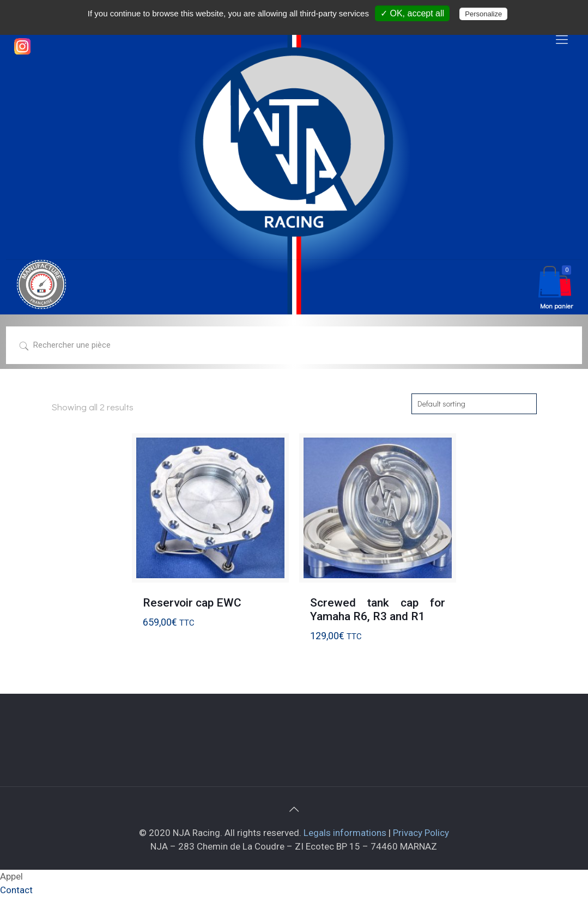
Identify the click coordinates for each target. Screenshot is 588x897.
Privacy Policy (421, 833)
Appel (11, 876)
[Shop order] (474, 404)
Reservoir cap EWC (192, 603)
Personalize (483, 14)
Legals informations (345, 833)
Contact (16, 890)
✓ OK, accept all (412, 13)
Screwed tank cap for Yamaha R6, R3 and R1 (378, 610)
